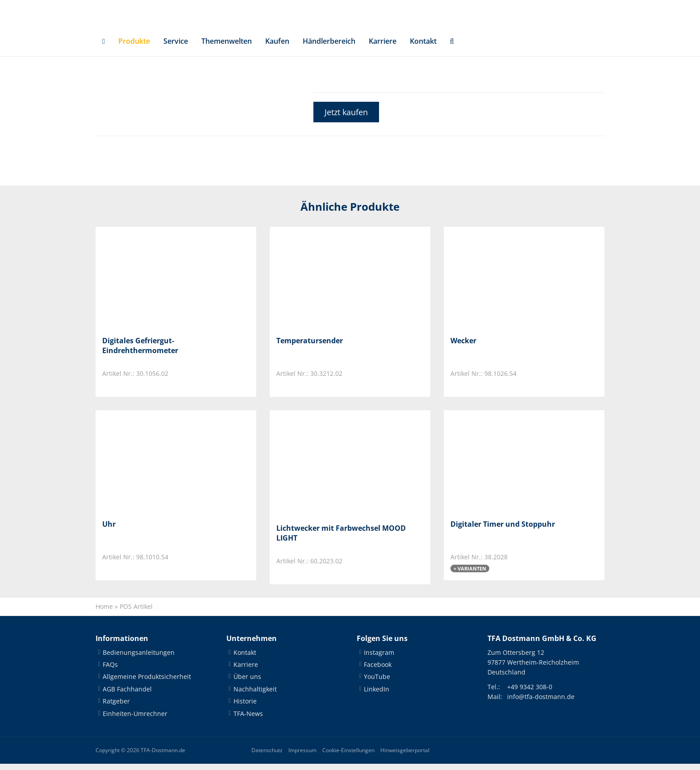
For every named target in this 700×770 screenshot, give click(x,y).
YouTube (377, 683)
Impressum (302, 756)
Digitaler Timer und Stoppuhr (503, 530)
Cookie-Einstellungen (348, 756)
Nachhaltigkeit (255, 695)
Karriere (383, 47)
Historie (245, 707)
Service (176, 47)
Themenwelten (227, 47)
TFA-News (248, 720)
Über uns (247, 683)
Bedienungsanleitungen (139, 659)
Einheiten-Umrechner (135, 720)
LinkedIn (377, 695)
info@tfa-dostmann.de (541, 703)
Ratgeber (116, 707)
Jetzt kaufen (346, 118)
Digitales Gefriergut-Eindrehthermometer (140, 352)
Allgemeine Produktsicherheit (147, 683)
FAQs (110, 671)
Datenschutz (267, 756)
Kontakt (423, 47)
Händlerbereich (329, 47)
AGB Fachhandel (127, 695)
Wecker (463, 347)
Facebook (378, 671)
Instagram (379, 659)
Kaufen (277, 47)
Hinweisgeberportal (405, 756)
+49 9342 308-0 (530, 693)
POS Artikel (136, 613)
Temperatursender (310, 347)
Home (104, 613)
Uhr (109, 530)
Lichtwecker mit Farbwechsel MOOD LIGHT (341, 539)
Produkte (134, 47)
